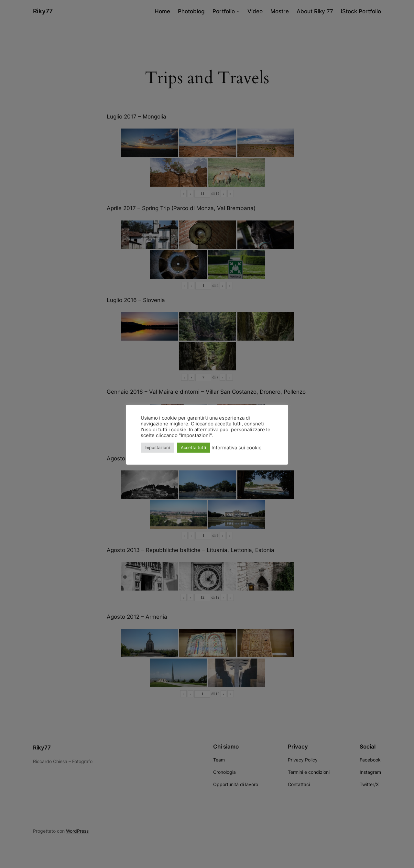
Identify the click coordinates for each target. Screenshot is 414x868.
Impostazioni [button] (157, 447)
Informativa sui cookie (237, 448)
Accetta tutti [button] (193, 447)
